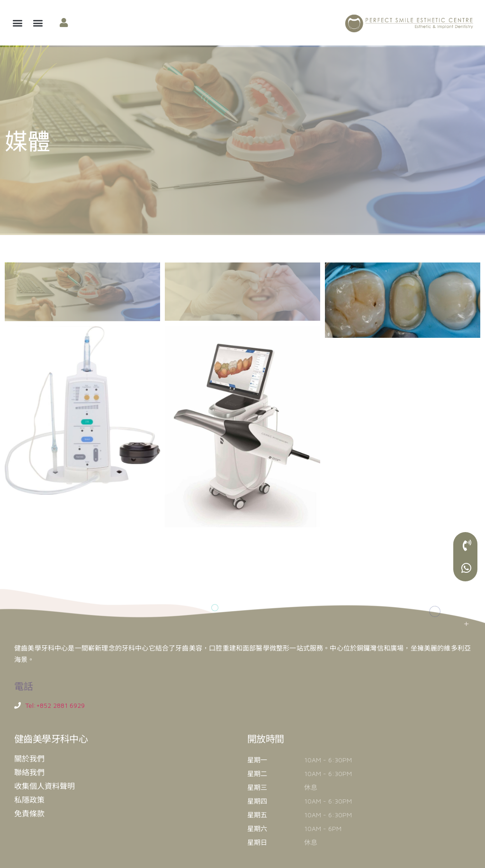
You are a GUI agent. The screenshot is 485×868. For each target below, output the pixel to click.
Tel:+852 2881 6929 (55, 705)
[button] (17, 23)
